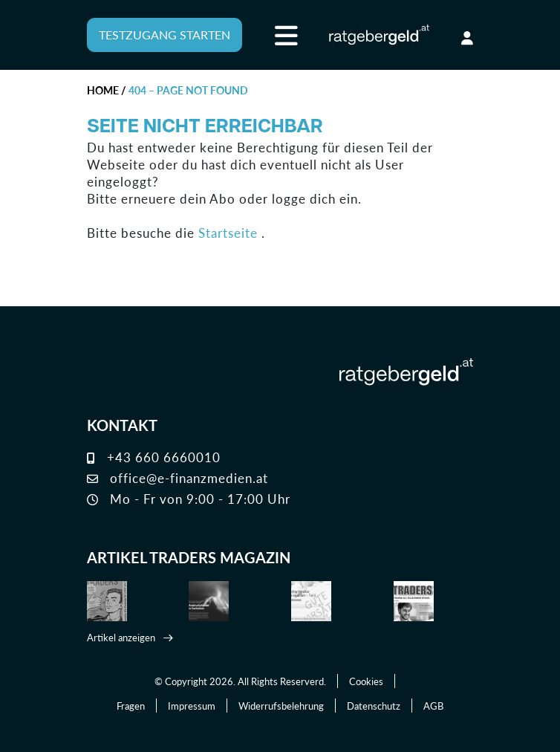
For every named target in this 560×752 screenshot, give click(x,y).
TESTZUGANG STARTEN (165, 35)
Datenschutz (374, 706)
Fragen (131, 706)
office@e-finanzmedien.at (178, 478)
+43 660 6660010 (154, 457)
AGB (433, 706)
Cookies (366, 681)
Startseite (228, 233)
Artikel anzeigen (121, 637)
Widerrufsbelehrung (281, 706)
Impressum (192, 706)
